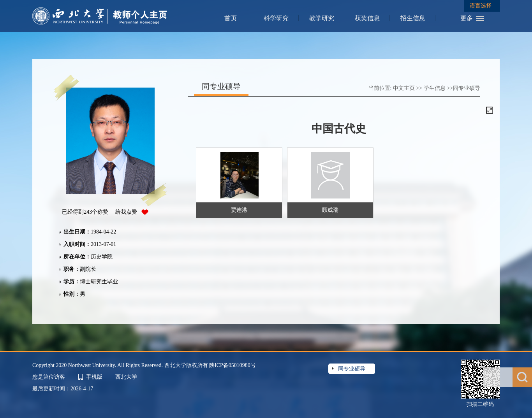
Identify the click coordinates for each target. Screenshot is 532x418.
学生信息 (435, 88)
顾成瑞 (330, 210)
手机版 (94, 377)
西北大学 (126, 377)
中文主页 (404, 88)
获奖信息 (367, 18)
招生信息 (413, 18)
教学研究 (322, 18)
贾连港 (239, 210)
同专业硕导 (467, 88)
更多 (467, 18)
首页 (231, 18)
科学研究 (276, 18)
